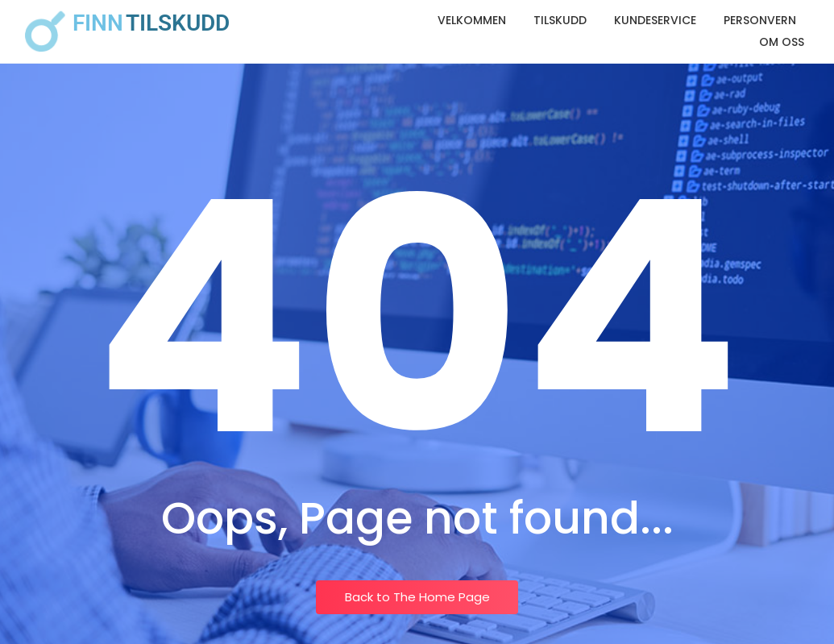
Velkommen (472, 20)
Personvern (760, 20)
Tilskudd (560, 20)
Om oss (782, 42)
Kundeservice (655, 20)
